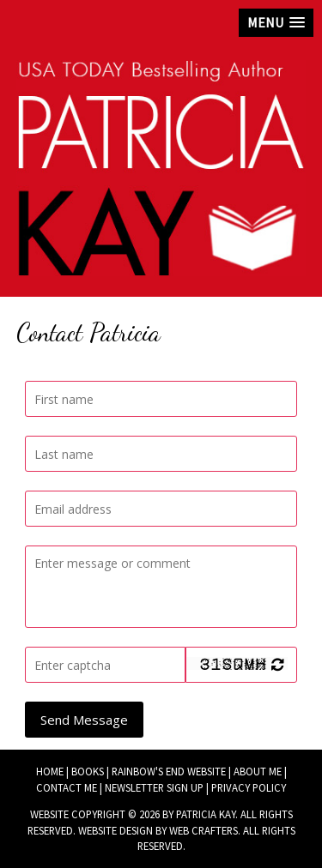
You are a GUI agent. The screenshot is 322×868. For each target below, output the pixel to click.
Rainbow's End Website (169, 771)
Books (88, 771)
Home (50, 771)
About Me (258, 771)
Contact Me (67, 787)
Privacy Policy (249, 787)
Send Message (84, 720)
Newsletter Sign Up (154, 787)
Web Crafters (204, 830)
